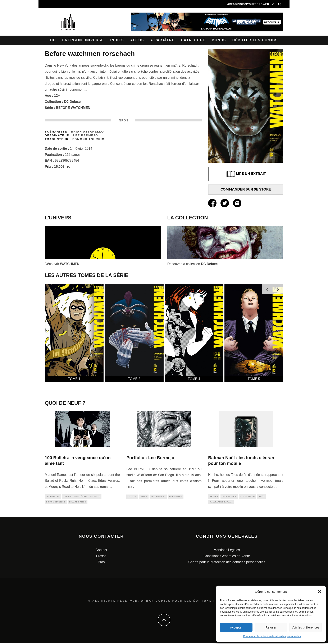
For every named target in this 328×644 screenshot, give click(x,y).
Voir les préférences (306, 627)
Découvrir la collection (193, 264)
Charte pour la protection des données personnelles (272, 636)
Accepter (236, 627)
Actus (137, 40)
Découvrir (62, 264)
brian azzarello (56, 503)
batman (132, 497)
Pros (101, 563)
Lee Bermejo (86, 135)
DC (53, 40)
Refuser (271, 627)
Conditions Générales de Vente (227, 557)
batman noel (229, 497)
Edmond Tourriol (90, 139)
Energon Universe (83, 40)
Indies (117, 40)
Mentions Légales (227, 551)
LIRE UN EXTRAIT (246, 174)
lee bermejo (158, 497)
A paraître (163, 40)
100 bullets (53, 497)
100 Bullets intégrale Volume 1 (82, 497)
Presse (101, 557)
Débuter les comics (255, 40)
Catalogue (193, 40)
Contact (101, 551)
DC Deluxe (72, 102)
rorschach (176, 497)
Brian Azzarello (87, 132)
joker (144, 497)
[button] (320, 592)
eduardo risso (78, 503)
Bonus (219, 40)
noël (261, 497)
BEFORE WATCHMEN (73, 108)
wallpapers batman (221, 503)
